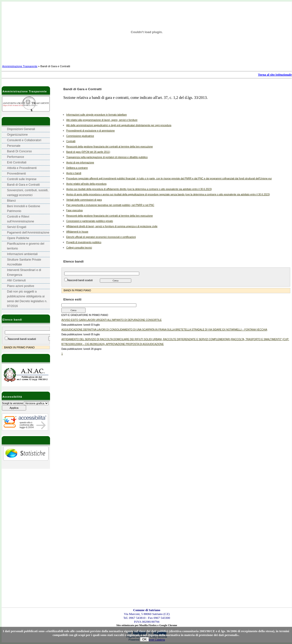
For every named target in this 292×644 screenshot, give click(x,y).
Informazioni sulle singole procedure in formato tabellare (96, 115)
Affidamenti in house (77, 232)
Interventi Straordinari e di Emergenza (24, 272)
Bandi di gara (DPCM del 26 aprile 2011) (88, 152)
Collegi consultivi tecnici (79, 248)
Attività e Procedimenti (22, 168)
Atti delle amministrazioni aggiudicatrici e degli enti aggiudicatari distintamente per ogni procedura (119, 125)
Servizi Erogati (17, 227)
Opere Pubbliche (18, 238)
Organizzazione (17, 135)
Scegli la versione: (13, 403)
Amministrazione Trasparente (20, 66)
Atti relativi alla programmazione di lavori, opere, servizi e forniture (102, 120)
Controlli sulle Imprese (22, 179)
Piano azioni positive (21, 286)
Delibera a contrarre (77, 168)
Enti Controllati (17, 162)
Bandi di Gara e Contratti (23, 185)
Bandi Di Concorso (19, 151)
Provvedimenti (16, 174)
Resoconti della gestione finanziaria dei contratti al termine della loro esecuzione (109, 147)
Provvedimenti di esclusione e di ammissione (91, 131)
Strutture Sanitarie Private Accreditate (24, 262)
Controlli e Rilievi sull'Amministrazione (21, 219)
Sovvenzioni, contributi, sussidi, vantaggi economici (28, 193)
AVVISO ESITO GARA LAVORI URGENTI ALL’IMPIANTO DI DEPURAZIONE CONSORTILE (112, 320)
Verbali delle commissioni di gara (84, 200)
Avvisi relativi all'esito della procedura (86, 184)
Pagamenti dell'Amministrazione (28, 233)
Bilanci (11, 201)
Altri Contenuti (16, 280)
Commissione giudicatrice (80, 136)
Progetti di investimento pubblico (84, 242)
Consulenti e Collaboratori (24, 140)
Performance (15, 157)
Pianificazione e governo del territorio (26, 246)
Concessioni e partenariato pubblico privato (90, 221)
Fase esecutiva (74, 210)
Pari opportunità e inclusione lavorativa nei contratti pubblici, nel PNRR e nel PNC (110, 205)
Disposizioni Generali (21, 129)
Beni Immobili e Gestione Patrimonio (24, 209)
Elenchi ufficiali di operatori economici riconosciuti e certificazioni (101, 237)
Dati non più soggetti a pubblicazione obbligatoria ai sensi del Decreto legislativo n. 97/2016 (27, 299)
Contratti (71, 141)
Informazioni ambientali (22, 254)
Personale (14, 146)
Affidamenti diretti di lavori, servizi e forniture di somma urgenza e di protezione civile (112, 226)
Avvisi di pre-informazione (80, 163)
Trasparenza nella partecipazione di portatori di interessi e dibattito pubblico (107, 157)
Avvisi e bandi (74, 173)
